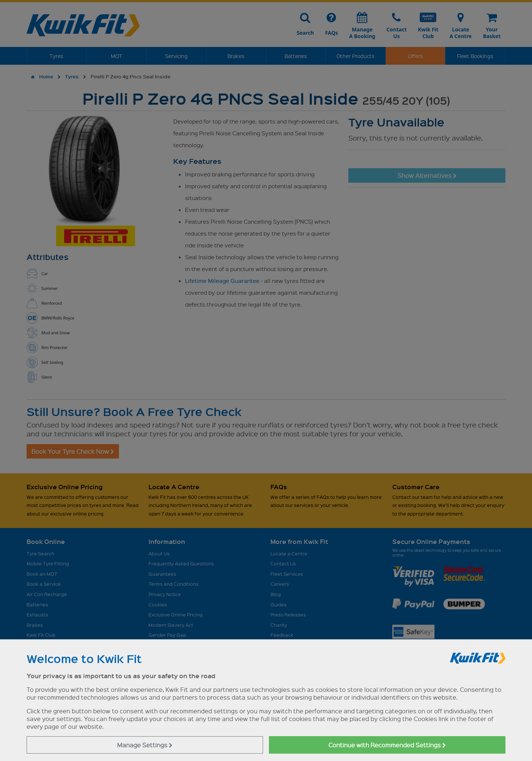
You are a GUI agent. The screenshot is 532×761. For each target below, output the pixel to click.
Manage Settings (145, 745)
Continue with (387, 745)
